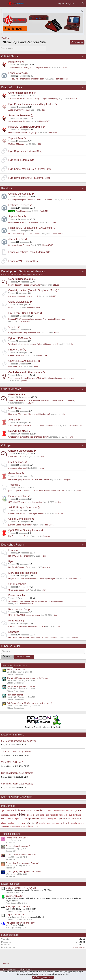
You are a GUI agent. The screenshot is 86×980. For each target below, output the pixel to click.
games (13, 815)
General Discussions (21, 93)
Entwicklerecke (17, 595)
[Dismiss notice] (82, 12)
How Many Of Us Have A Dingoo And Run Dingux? (29, 414)
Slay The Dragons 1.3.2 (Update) (17, 773)
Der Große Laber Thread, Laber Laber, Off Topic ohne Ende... (34, 638)
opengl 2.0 (52, 819)
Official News (10, 56)
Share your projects (16, 457)
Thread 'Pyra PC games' (17, 838)
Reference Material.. (17, 355)
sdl (62, 823)
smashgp (5, 826)
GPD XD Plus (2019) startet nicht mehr (24, 615)
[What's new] (78, 3)
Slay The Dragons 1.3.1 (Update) (17, 784)
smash (81, 823)
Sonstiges (14, 632)
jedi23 (54, 296)
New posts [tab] (7, 665)
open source (34, 819)
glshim (36, 815)
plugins (11, 823)
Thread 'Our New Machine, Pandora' (22, 863)
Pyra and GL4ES (15, 367)
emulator (70, 811)
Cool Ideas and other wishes (25, 372)
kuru (71, 437)
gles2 (29, 815)
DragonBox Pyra (12, 87)
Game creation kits (19, 302)
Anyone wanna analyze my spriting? (23, 296)
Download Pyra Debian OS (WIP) (22, 133)
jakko (79, 491)
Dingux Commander (15, 915)
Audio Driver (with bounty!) (19, 110)
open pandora (21, 819)
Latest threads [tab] (21, 665)
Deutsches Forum (13, 545)
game (78, 810)
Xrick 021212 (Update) (12, 762)
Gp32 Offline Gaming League (24, 530)
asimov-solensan (75, 426)
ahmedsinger (79, 947)
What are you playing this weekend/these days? (28, 437)
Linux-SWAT (44, 121)
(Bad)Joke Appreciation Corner (21, 686)
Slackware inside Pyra (17, 121)
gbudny (24, 381)
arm (8, 811)
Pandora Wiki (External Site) (24, 261)
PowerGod (75, 99)
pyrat (65, 68)
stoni (44, 590)
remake (42, 823)
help (61, 815)
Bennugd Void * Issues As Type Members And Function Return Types (37, 319)
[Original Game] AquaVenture (20, 525)
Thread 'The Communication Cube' (21, 855)
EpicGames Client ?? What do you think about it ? (30, 703)
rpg (53, 823)
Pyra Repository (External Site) (25, 151)
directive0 (59, 513)
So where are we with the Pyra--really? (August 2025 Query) (33, 99)
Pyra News (15, 62)
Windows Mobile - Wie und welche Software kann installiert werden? (36, 601)
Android (13, 420)
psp (24, 823)
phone (4, 823)
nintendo (10, 819)
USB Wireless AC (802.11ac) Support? (24, 234)
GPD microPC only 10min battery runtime (25, 502)
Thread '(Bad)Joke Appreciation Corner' (24, 871)
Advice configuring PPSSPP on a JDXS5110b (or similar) (32, 426)
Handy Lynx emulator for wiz (19, 906)
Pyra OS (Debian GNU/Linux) (25, 127)
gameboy (5, 815)
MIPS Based (15, 408)
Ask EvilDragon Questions (23, 507)
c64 (28, 811)
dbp (45, 811)
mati (36, 367)
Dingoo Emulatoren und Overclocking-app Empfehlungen (32, 579)
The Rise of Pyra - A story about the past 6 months (29, 68)
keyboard (77, 815)
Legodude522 (58, 234)
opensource (64, 818)
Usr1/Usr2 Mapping (16, 144)
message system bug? (18, 468)
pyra (30, 823)
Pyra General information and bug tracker (31, 104)
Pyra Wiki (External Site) (22, 160)
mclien (54, 222)
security (74, 823)
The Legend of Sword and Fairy (20, 923)
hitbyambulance (34, 308)
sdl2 (67, 823)
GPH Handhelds (17, 584)
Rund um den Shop (19, 609)
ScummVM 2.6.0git (14, 896)
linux (3, 819)
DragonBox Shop (18, 496)
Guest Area (15, 473)
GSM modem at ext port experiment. (23, 222)
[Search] (83, 3)
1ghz (3, 811)
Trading (13, 485)
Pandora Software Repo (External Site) (30, 252)
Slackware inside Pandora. (19, 245)
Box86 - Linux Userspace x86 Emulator (24, 285)
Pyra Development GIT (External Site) (29, 178)
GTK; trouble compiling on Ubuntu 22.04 (25, 333)
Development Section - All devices (23, 271)
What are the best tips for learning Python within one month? (33, 344)
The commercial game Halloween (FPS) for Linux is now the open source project (41, 378)
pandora (76, 818)
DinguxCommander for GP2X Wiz (21, 888)
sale (58, 823)
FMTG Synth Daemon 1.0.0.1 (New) (19, 741)
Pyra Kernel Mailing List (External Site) (30, 169)
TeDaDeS (30, 403)
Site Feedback (16, 462)
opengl (44, 819)
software (30, 826)
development (60, 811)
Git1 (39, 144)
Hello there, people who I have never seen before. (29, 479)
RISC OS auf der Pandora (19, 556)
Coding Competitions (20, 519)
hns (44, 110)
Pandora (7, 188)
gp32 (42, 815)
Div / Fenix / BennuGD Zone (24, 313)
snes (23, 826)
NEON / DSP (15, 350)
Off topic (7, 445)
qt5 (36, 823)
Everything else (17, 431)
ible (42, 457)
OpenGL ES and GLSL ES (23, 361)
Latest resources (10, 884)
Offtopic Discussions (21, 451)
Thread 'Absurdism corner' (18, 846)
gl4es (21, 814)
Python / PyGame (18, 338)
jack (66, 815)
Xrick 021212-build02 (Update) (16, 751)
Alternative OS (16, 239)
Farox (57, 333)
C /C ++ (13, 327)
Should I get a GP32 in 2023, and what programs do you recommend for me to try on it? (44, 400)
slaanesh (46, 536)
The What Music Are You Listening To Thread (27, 678)
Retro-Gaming (16, 621)
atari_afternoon (75, 579)
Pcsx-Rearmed (18, 211)
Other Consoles (11, 389)
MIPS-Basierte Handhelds (23, 573)
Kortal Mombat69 (27, 604)
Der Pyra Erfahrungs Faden (20, 567)
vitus (55, 615)
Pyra (11, 561)
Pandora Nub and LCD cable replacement (26, 513)
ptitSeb (56, 285)
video (37, 826)
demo (51, 811)
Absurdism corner (15, 695)
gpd (47, 815)
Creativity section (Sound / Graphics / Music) (33, 290)
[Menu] (4, 3)
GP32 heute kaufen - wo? (19, 590)
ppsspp (18, 823)
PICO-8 (11, 308)
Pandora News (16, 73)
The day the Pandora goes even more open (26, 79)
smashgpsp (15, 826)
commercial (37, 810)
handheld (54, 815)
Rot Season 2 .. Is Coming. (19, 536)
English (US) (27, 970)
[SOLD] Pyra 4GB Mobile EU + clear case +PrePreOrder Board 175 (36, 491)
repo (49, 823)
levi (73, 344)
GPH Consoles (17, 395)
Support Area (16, 138)
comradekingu (62, 79)
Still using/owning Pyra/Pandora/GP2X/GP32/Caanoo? (31, 200)
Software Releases (19, 115)
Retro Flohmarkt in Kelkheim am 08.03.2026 (27, 626)
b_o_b (69, 200)
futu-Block (49, 525)
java (70, 815)
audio (14, 810)
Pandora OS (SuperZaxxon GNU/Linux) (30, 228)
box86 (21, 810)
